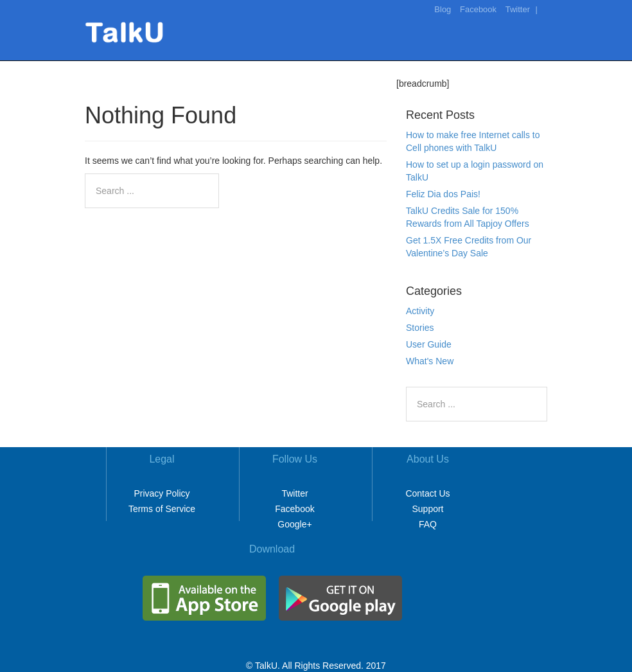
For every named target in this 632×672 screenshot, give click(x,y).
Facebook (478, 9)
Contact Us (427, 493)
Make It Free (401, 67)
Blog (443, 9)
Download (508, 67)
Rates (457, 67)
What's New (430, 361)
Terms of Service (162, 509)
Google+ (294, 524)
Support (427, 509)
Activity (420, 311)
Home (344, 67)
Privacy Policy (162, 493)
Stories (420, 328)
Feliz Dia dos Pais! (443, 194)
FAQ (428, 524)
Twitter (518, 9)
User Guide (429, 344)
